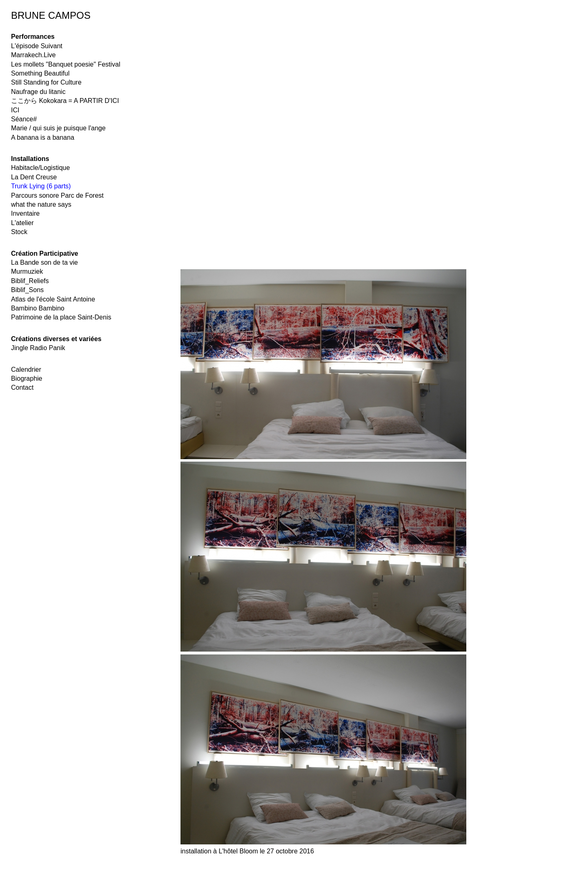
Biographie (27, 378)
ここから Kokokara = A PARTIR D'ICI (65, 101)
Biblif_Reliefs (30, 281)
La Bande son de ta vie (45, 262)
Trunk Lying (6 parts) (41, 186)
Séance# (24, 119)
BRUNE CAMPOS (51, 15)
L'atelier (22, 223)
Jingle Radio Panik (38, 348)
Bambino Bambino (38, 308)
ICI (15, 110)
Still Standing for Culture (46, 82)
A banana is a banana (43, 137)
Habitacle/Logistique (40, 168)
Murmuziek (27, 271)
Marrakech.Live (33, 55)
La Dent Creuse (34, 177)
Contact (22, 387)
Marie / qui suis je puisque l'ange (58, 128)
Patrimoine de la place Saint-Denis (61, 317)
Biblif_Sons (27, 290)
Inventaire (25, 213)
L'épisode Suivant (37, 46)
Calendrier (26, 370)
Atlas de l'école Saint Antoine (53, 299)
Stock (19, 232)
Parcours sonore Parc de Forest (57, 195)
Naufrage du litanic (38, 92)
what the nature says (41, 204)
